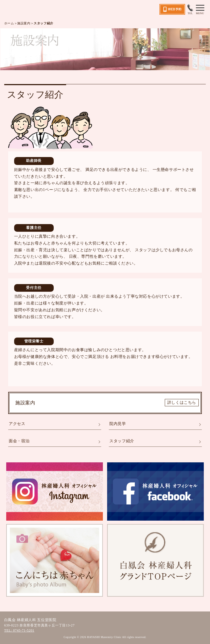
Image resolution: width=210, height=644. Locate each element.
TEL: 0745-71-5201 (19, 630)
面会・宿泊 (19, 441)
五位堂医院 (31, 9)
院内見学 (118, 424)
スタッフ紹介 (122, 441)
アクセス (17, 424)
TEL (190, 9)
